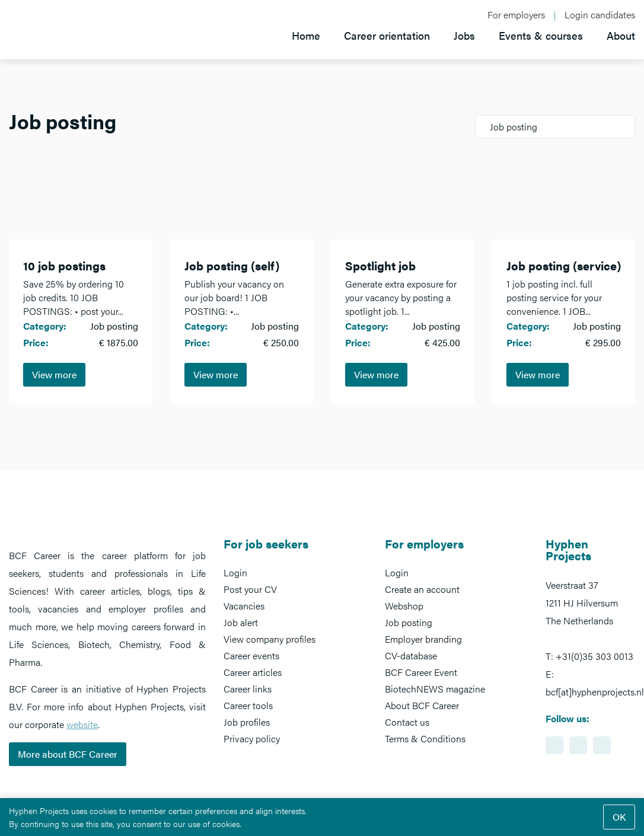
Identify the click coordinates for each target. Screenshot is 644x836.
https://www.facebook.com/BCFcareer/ (578, 745)
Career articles (253, 672)
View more (54, 374)
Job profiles (247, 722)
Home (306, 35)
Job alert (241, 622)
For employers (516, 15)
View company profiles (270, 639)
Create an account (422, 589)
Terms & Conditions (425, 738)
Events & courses (541, 35)
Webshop (404, 606)
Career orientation (387, 35)
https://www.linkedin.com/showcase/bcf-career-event (554, 745)
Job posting (409, 622)
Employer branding (423, 639)
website (82, 724)
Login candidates (600, 15)
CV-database (411, 655)
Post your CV (250, 589)
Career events (251, 655)
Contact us (407, 722)
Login (235, 572)
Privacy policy (252, 738)
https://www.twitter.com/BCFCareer (602, 745)
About (621, 35)
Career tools (248, 705)
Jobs (464, 35)
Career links (248, 689)
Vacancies (244, 606)
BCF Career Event (421, 672)
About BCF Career (422, 705)
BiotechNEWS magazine (435, 689)
